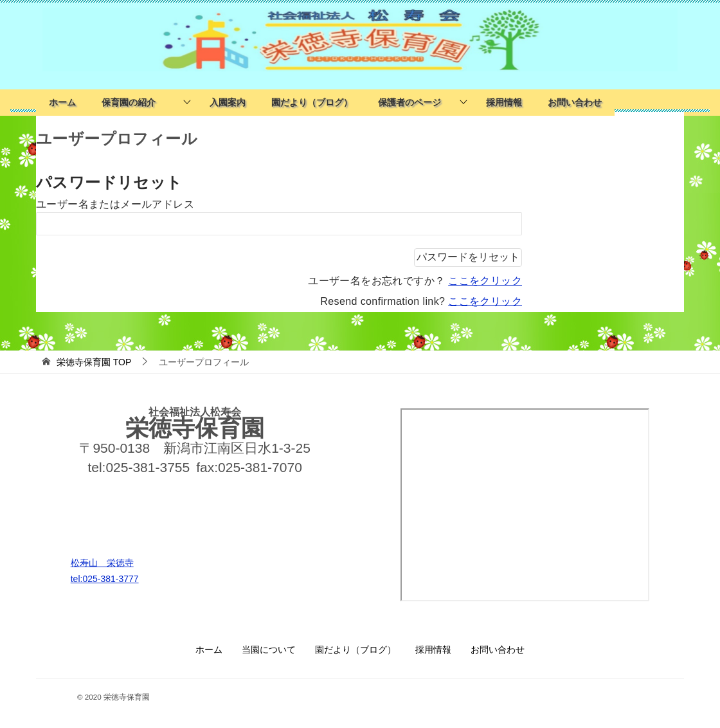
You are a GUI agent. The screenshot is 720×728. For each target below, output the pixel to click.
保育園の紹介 (133, 102)
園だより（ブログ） (312, 102)
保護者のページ (410, 102)
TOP (94, 362)
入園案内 (228, 102)
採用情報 (504, 102)
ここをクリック (485, 281)
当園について (269, 650)
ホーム (62, 102)
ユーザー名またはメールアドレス (115, 204)
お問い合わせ (575, 102)
